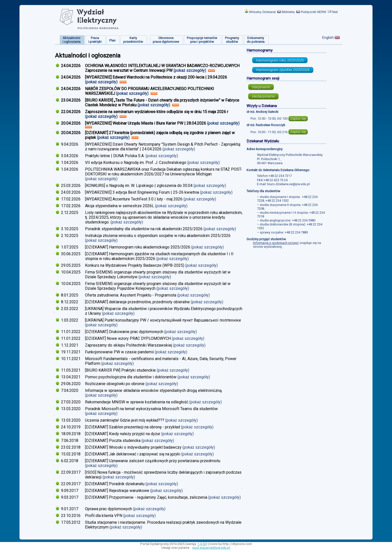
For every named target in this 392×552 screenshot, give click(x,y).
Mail (335, 12)
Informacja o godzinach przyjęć (276, 243)
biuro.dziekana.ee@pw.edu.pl (288, 184)
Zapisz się (298, 119)
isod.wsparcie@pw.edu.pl (211, 548)
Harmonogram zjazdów (283, 70)
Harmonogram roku (280, 60)
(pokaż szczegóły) (190, 70)
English (328, 38)
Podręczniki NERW (313, 12)
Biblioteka (288, 12)
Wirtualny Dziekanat (262, 12)
